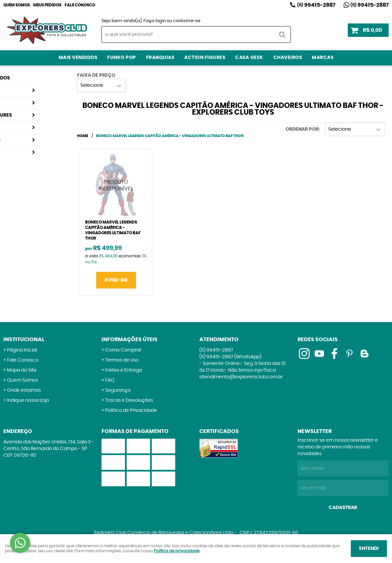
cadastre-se (187, 21)
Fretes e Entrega (124, 370)
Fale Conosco (80, 5)
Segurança (118, 390)
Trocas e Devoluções (129, 400)
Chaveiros (288, 58)
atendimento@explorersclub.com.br (241, 377)
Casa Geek (249, 58)
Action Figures (205, 58)
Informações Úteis (129, 339)
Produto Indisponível (116, 185)
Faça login (155, 21)
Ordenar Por (302, 129)
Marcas (323, 58)
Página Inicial (22, 350)
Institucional (24, 339)
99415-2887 (316, 5)
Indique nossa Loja (28, 400)
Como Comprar (123, 350)
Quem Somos (17, 5)
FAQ (110, 380)
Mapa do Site (22, 370)
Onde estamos (24, 390)
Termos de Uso (122, 360)
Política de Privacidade (131, 411)
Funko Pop (122, 58)
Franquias (160, 58)
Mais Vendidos (78, 58)
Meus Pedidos (47, 5)
